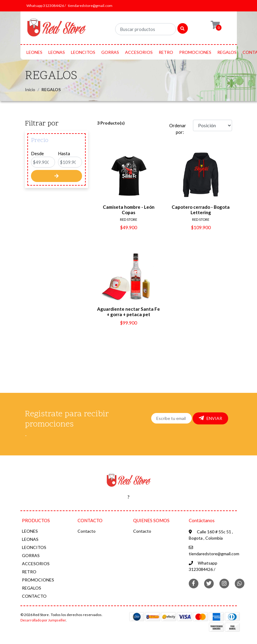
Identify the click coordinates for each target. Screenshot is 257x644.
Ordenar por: (178, 129)
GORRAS (110, 52)
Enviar (210, 418)
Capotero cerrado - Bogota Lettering (201, 210)
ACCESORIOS (139, 52)
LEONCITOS (83, 52)
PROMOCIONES (195, 52)
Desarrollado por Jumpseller (43, 620)
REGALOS (227, 52)
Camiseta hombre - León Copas (129, 210)
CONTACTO (34, 596)
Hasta (64, 153)
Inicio (30, 89)
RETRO (166, 52)
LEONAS (57, 52)
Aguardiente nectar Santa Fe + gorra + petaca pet (128, 312)
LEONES (34, 52)
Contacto (87, 531)
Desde (37, 153)
